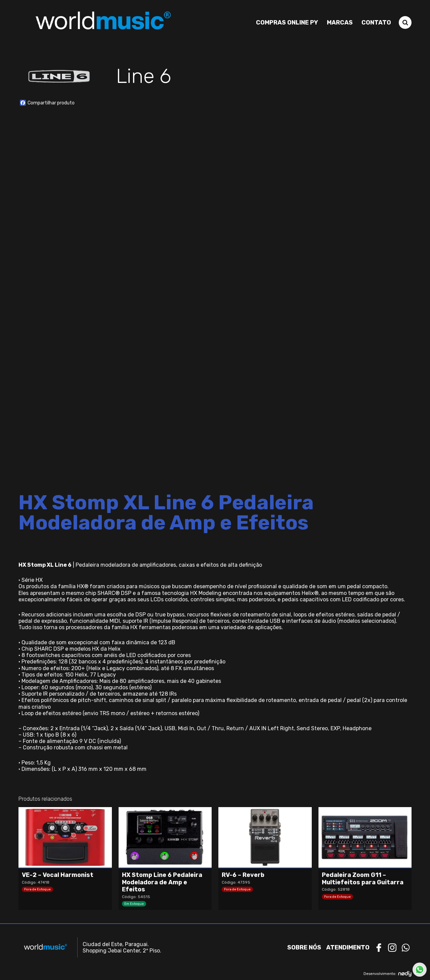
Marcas (340, 22)
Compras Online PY (287, 22)
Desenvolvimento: (388, 974)
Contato (376, 22)
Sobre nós (304, 947)
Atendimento (348, 947)
